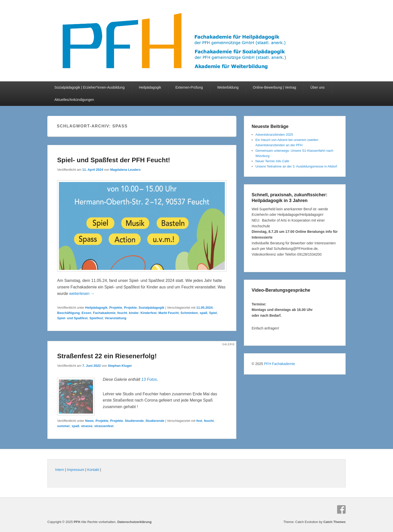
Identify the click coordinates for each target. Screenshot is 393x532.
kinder (134, 313)
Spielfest (96, 318)
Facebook (341, 509)
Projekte (116, 308)
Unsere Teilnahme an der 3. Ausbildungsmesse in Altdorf (296, 166)
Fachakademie (104, 313)
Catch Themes (334, 522)
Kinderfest (148, 313)
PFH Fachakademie (279, 364)
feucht (122, 313)
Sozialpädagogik (152, 308)
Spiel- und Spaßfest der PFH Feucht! (114, 160)
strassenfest (104, 426)
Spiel (213, 313)
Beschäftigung (68, 313)
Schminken (189, 313)
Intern (60, 470)
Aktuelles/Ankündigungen (74, 100)
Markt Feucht (169, 313)
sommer (64, 426)
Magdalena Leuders (125, 170)
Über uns (317, 87)
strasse (87, 426)
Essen (86, 313)
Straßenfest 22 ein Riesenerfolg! (107, 356)
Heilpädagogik (150, 87)
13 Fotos (149, 379)
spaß (204, 313)
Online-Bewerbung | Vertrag (275, 87)
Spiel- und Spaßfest (72, 318)
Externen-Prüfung (189, 87)
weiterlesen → (82, 294)
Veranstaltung (116, 318)
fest (199, 421)
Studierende (134, 421)
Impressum (76, 470)
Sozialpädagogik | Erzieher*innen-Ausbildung (89, 87)
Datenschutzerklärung (134, 522)
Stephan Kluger (120, 366)
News (89, 421)
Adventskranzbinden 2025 (274, 135)
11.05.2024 (204, 308)
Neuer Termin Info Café (272, 161)
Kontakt (93, 470)
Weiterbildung (228, 87)
